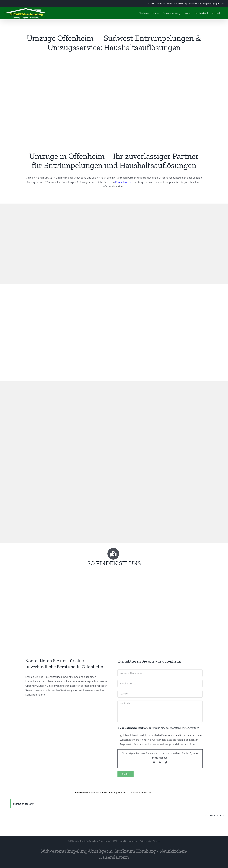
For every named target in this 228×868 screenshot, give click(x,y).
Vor (219, 815)
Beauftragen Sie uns (141, 792)
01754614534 (179, 3)
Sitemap (157, 841)
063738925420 (158, 3)
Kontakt (122, 841)
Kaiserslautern (123, 182)
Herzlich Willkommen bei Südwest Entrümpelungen (100, 792)
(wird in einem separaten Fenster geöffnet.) (159, 728)
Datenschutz (145, 841)
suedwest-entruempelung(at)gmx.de (206, 3)
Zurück (211, 815)
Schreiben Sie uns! (23, 804)
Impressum (133, 841)
